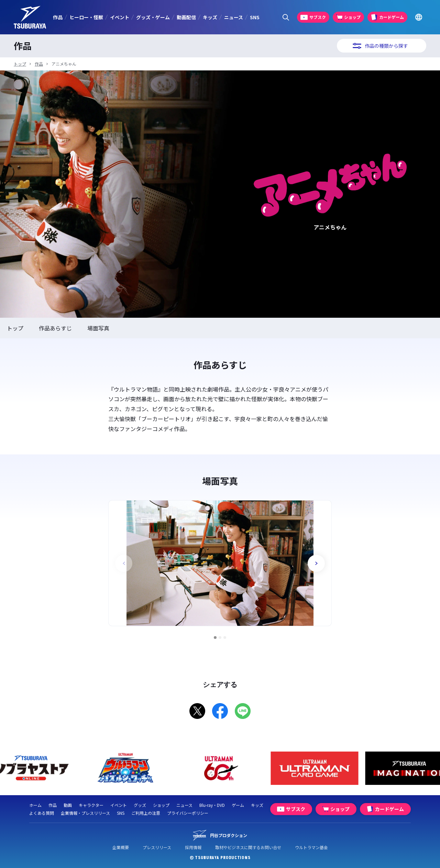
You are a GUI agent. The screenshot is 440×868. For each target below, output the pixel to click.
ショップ (161, 805)
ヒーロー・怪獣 (86, 17)
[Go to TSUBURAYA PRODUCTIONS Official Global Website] (419, 17)
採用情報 (193, 847)
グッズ (140, 805)
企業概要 (121, 847)
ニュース (234, 17)
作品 (58, 17)
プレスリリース (157, 847)
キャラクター (91, 805)
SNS (255, 17)
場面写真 (98, 328)
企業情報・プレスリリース (85, 813)
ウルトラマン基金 (311, 847)
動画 (68, 805)
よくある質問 (42, 813)
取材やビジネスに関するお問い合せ (248, 847)
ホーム (35, 805)
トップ (20, 64)
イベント (120, 17)
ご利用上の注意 (146, 813)
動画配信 (186, 17)
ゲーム (238, 805)
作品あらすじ (55, 328)
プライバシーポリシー (188, 813)
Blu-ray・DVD (212, 805)
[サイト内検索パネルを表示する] (286, 17)
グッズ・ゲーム (153, 17)
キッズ (210, 17)
